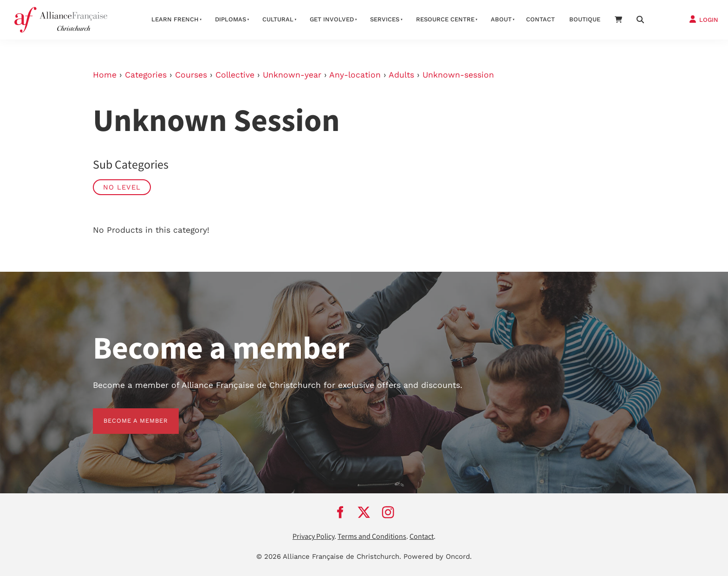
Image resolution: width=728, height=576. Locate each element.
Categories (146, 75)
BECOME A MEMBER (125, 414)
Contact (540, 19)
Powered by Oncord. (438, 556)
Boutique (585, 19)
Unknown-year (292, 75)
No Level (122, 187)
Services (385, 19)
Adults (401, 75)
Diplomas (231, 19)
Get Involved (332, 19)
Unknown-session (458, 75)
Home (105, 75)
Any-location (355, 75)
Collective (235, 75)
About (501, 19)
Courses (191, 75)
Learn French (175, 19)
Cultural (278, 19)
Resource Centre (445, 19)
